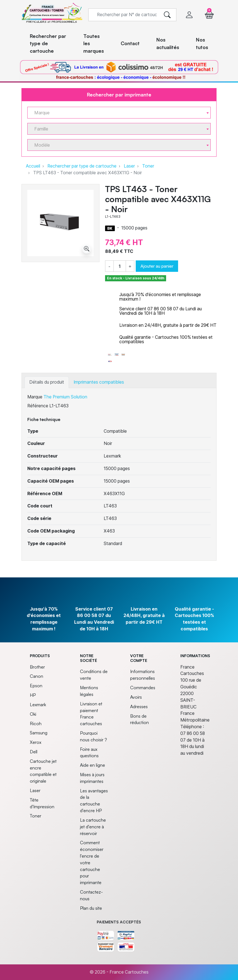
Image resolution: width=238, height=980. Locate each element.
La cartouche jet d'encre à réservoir (93, 827)
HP (33, 695)
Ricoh (36, 723)
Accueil (33, 166)
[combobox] (119, 113)
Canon (37, 676)
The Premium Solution (65, 397)
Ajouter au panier (157, 266)
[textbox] (117, 113)
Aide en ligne (93, 765)
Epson (36, 686)
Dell (34, 752)
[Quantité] (120, 267)
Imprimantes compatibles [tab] (99, 382)
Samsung (39, 733)
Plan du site (91, 908)
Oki (33, 714)
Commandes (143, 688)
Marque (35, 397)
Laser (129, 166)
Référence (38, 406)
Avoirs (136, 697)
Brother (37, 667)
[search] (167, 15)
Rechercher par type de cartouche (82, 166)
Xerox (36, 742)
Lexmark (38, 705)
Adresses (139, 706)
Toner (148, 166)
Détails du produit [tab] (47, 382)
